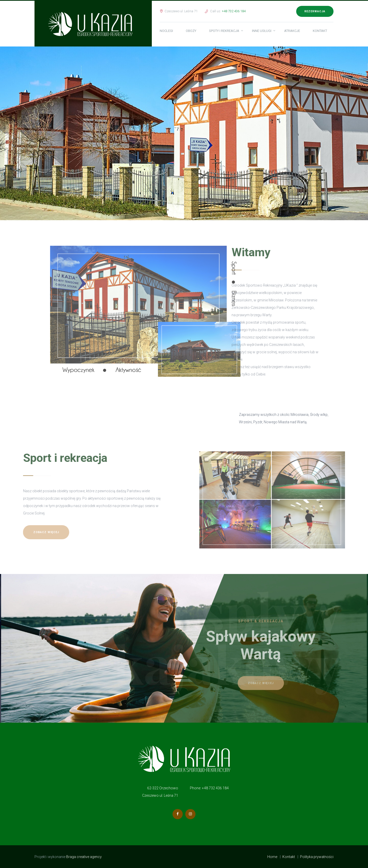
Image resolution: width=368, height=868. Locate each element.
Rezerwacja (315, 11)
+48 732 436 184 (234, 11)
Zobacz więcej (24, 532)
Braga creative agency (84, 857)
